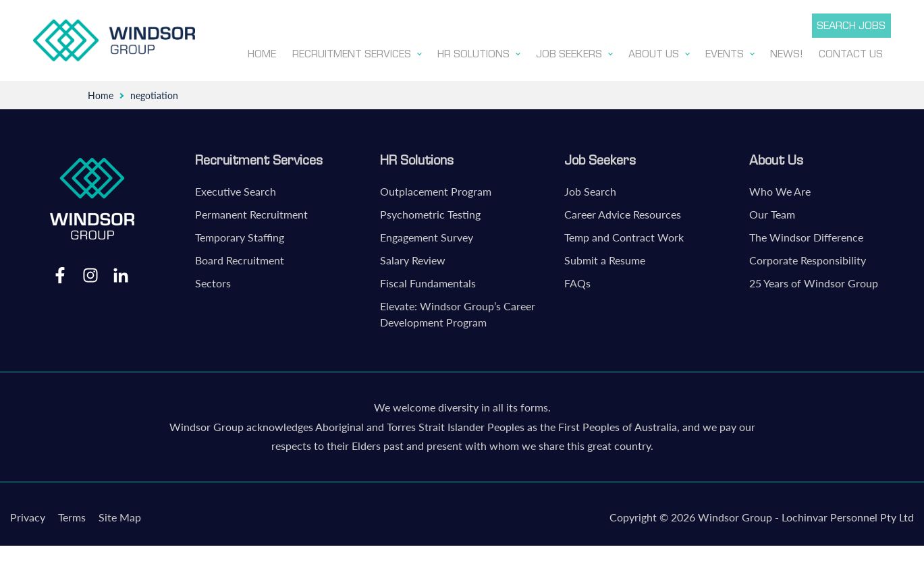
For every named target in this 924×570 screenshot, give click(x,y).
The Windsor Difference (806, 234)
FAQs (577, 280)
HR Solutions (417, 157)
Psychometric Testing (430, 211)
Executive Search (236, 189)
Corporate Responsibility (808, 257)
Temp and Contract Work (624, 234)
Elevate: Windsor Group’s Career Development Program (458, 311)
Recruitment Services (259, 157)
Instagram (90, 272)
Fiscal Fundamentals (428, 280)
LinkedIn (121, 272)
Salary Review (413, 257)
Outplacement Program (436, 189)
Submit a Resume (605, 257)
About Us (776, 157)
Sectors (213, 280)
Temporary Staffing (240, 234)
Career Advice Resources (623, 211)
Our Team (772, 211)
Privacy (28, 514)
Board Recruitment (240, 257)
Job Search (590, 189)
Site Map (120, 514)
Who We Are (780, 189)
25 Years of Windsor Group (814, 280)
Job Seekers (600, 157)
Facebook (60, 272)
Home (101, 93)
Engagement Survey (427, 234)
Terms (72, 514)
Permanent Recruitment (251, 211)
